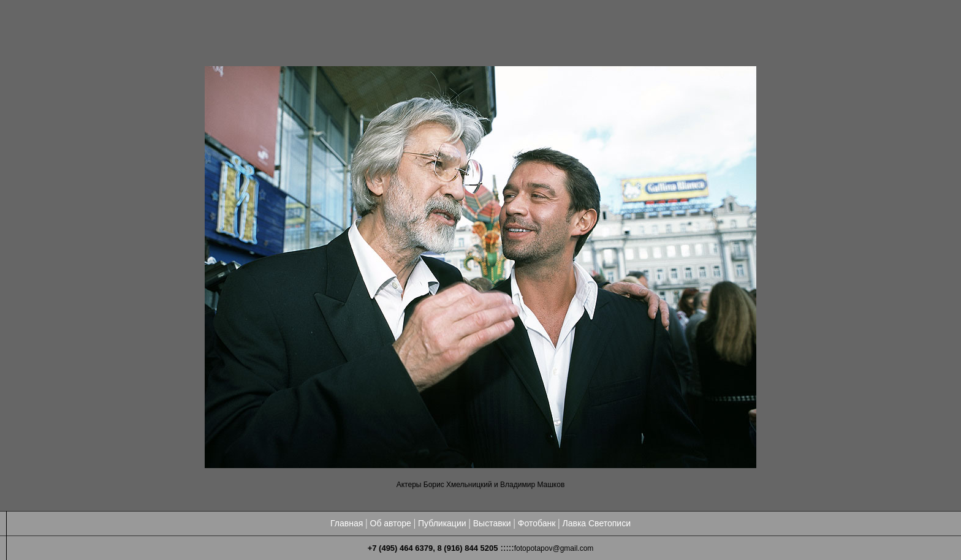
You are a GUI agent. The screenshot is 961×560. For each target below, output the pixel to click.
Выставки (492, 523)
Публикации (442, 523)
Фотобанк (537, 523)
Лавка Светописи (596, 523)
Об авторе (391, 523)
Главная (347, 523)
